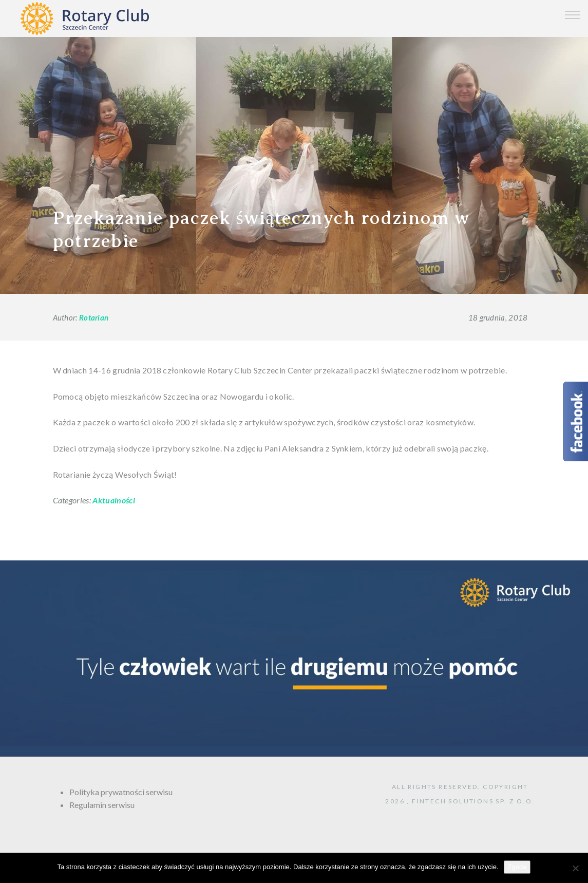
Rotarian (94, 317)
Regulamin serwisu (102, 805)
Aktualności (114, 500)
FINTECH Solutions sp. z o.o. (473, 801)
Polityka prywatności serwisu (121, 792)
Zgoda (517, 867)
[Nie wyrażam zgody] (575, 868)
